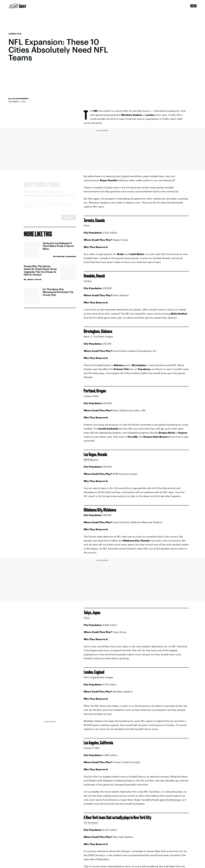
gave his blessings (170, 800)
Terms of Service (64, 208)
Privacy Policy (28, 210)
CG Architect (91, 823)
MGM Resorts (91, 460)
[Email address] (50, 204)
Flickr (87, 618)
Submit (69, 220)
